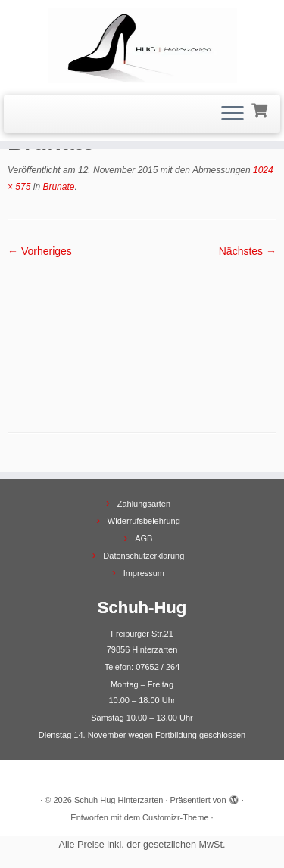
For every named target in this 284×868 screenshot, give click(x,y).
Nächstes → (248, 251)
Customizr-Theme (175, 817)
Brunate (57, 187)
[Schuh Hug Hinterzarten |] (142, 45)
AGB (144, 538)
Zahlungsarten (144, 504)
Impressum (144, 573)
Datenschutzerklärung (144, 556)
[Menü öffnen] (233, 114)
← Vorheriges (40, 251)
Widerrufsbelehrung (144, 521)
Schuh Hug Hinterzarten (119, 800)
